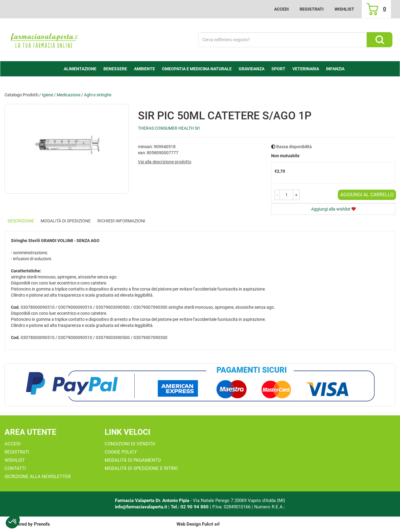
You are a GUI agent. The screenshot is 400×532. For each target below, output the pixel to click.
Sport (278, 69)
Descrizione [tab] (21, 221)
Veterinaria (306, 69)
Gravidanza (252, 69)
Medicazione (69, 95)
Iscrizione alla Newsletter (38, 477)
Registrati (312, 9)
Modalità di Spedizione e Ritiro (141, 468)
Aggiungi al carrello (367, 195)
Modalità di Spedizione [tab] (66, 221)
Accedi (281, 9)
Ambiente (145, 69)
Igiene (47, 95)
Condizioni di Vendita (130, 444)
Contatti (15, 468)
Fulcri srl (211, 524)
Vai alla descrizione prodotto (165, 162)
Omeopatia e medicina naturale (197, 69)
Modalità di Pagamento (133, 460)
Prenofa (42, 524)
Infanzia (335, 69)
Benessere (115, 69)
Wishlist (344, 9)
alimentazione (80, 69)
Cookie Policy (121, 452)
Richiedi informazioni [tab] (121, 221)
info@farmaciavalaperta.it (141, 507)
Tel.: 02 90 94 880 (190, 507)
